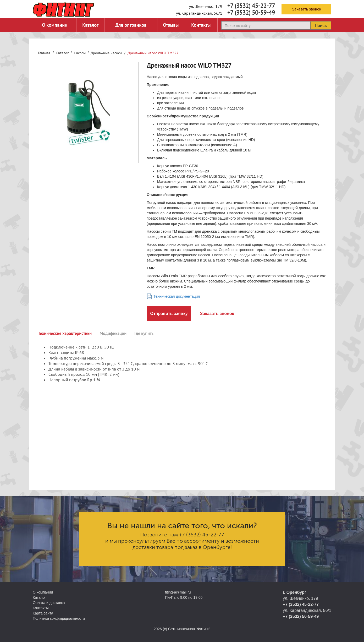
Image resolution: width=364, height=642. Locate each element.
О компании (55, 25)
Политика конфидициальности (59, 618)
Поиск (321, 25)
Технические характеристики (65, 333)
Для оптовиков (131, 25)
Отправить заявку (169, 314)
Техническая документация (177, 296)
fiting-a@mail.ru (178, 592)
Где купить (144, 333)
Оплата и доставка (49, 603)
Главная (44, 53)
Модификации (113, 333)
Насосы (80, 53)
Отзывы (171, 25)
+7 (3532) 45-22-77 (251, 6)
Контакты (201, 25)
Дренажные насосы (106, 53)
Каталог (90, 25)
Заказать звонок (307, 9)
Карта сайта (43, 613)
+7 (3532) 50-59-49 (251, 13)
